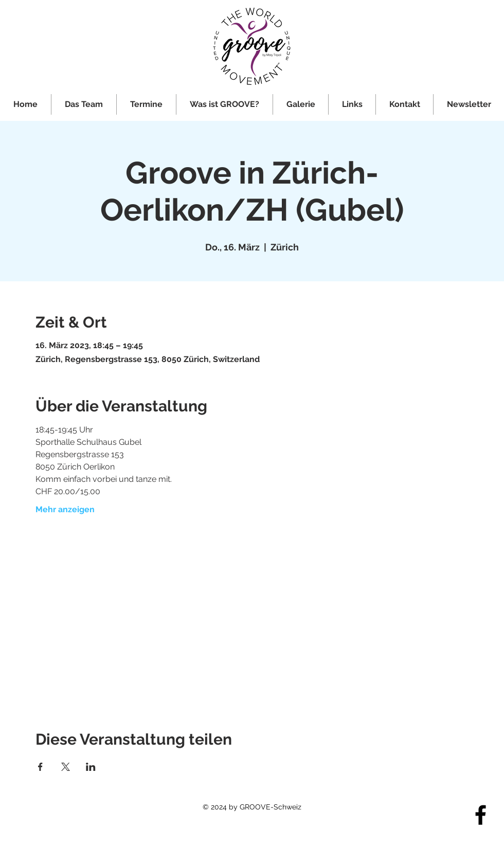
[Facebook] (481, 815)
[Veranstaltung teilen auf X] (66, 767)
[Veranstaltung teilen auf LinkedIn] (91, 767)
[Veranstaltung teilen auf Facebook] (40, 767)
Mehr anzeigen (65, 509)
